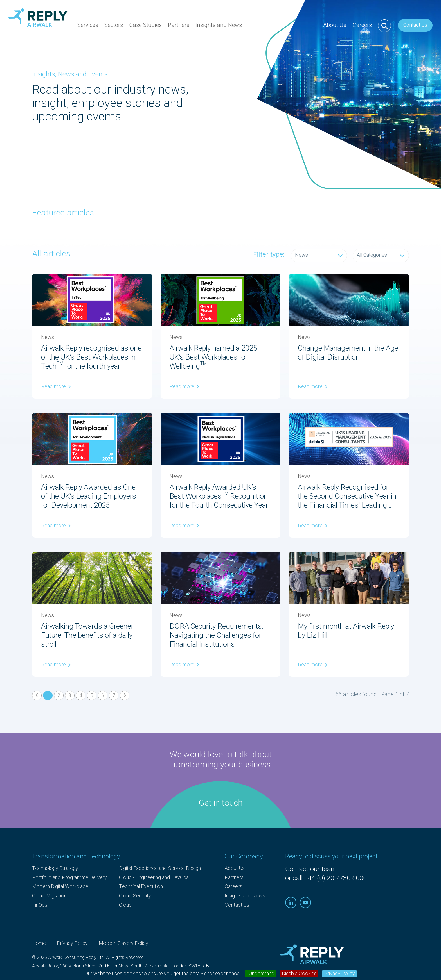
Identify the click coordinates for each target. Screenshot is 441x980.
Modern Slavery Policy (123, 943)
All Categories (381, 255)
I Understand (260, 974)
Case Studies (145, 25)
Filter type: (269, 255)
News (319, 255)
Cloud (125, 905)
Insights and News (219, 25)
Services (88, 29)
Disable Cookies (299, 974)
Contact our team (311, 869)
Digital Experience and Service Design (160, 868)
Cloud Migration (49, 896)
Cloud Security (135, 896)
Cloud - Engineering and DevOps (154, 878)
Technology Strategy (55, 868)
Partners (179, 29)
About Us (335, 29)
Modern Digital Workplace (60, 887)
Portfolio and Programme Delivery (69, 878)
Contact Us (415, 25)
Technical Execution (141, 887)
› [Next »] (125, 695)
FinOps (40, 905)
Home (39, 943)
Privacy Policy (339, 974)
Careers (362, 25)
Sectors (114, 29)
